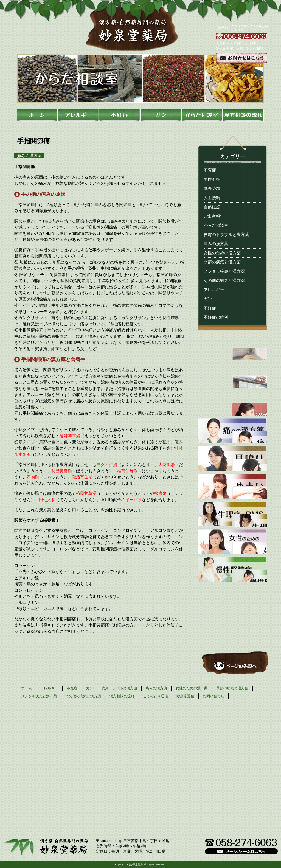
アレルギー (214, 290)
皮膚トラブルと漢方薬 (119, 688)
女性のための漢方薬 (222, 253)
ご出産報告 (214, 216)
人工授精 (212, 198)
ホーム (26, 688)
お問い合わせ (213, 696)
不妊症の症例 (216, 317)
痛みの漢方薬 (216, 244)
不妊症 (210, 308)
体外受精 (212, 188)
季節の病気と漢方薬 (222, 262)
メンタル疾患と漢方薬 (224, 271)
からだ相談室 (216, 225)
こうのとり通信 (155, 696)
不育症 (210, 170)
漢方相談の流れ (122, 696)
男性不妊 (212, 179)
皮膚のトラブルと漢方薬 (226, 234)
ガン (208, 299)
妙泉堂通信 (185, 696)
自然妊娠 (212, 207)
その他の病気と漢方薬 (224, 280)
